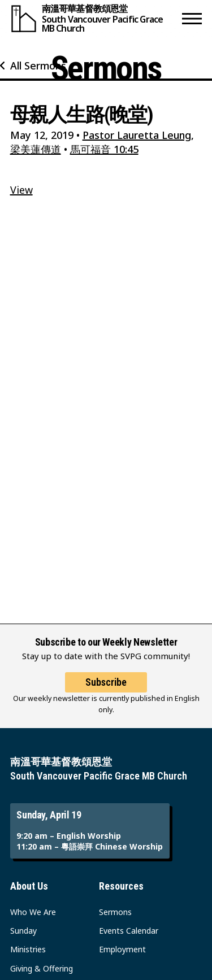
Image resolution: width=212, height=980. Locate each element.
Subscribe (106, 682)
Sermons (115, 912)
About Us (29, 886)
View (21, 190)
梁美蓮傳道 (36, 149)
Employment (122, 949)
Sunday (23, 931)
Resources (121, 886)
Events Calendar (129, 931)
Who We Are (33, 912)
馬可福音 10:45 (104, 149)
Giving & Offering (42, 968)
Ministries (28, 949)
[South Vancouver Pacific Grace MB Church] (94, 18)
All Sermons (38, 66)
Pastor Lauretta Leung (137, 135)
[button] (192, 18)
